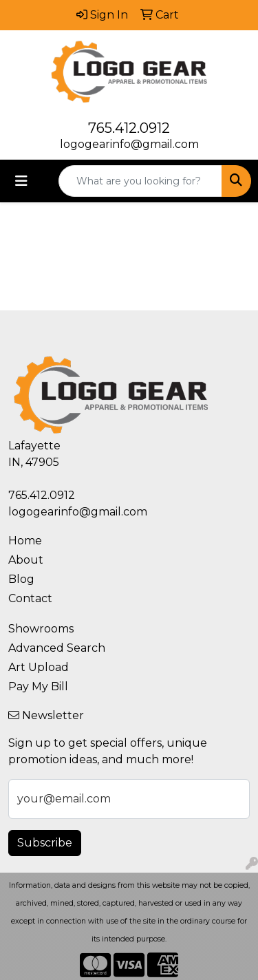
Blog (21, 579)
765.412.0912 (129, 128)
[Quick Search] (140, 181)
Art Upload (39, 667)
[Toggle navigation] (21, 181)
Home (25, 541)
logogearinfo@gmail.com (129, 144)
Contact (30, 598)
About (26, 560)
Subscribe (45, 843)
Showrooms (41, 629)
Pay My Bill (38, 686)
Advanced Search (57, 648)
